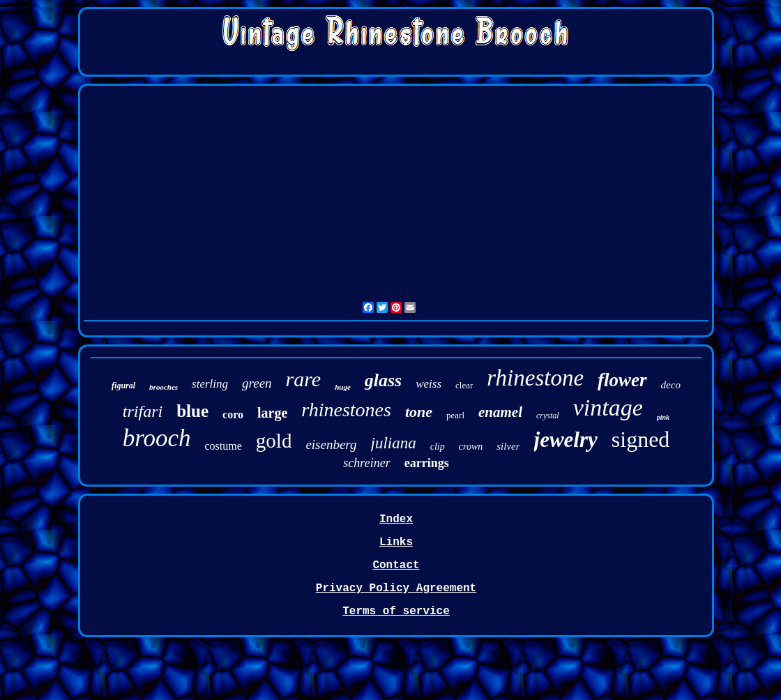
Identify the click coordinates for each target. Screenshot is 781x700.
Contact (396, 565)
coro (233, 414)
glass (383, 380)
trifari (143, 411)
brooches (164, 387)
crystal (548, 416)
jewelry (566, 440)
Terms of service (396, 611)
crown (471, 447)
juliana (394, 443)
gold (274, 441)
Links (396, 542)
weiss (429, 384)
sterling (210, 384)
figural (123, 386)
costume (223, 446)
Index (396, 519)
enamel (500, 412)
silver (508, 446)
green (257, 383)
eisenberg (331, 444)
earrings (427, 463)
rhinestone (535, 378)
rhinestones (346, 410)
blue (192, 411)
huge (343, 387)
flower (622, 380)
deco (671, 385)
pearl (455, 415)
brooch (157, 438)
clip (438, 447)
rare (304, 379)
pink (663, 417)
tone (419, 412)
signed (641, 439)
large (272, 413)
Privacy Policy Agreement (396, 588)
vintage (608, 408)
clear (464, 385)
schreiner (366, 463)
